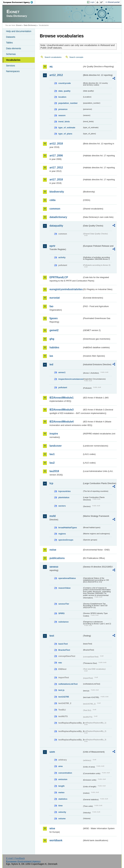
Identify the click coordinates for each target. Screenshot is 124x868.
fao (51, 306)
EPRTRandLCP (59, 277)
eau (60, 663)
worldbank (56, 840)
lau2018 (54, 471)
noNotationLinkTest (68, 684)
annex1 (62, 372)
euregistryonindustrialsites (66, 289)
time (60, 806)
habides (54, 347)
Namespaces (13, 71)
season (62, 115)
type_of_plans (65, 134)
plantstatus (64, 497)
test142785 (64, 697)
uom (52, 752)
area (60, 766)
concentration (65, 773)
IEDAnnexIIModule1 (61, 398)
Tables (9, 43)
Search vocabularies (53, 57)
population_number (68, 103)
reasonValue (64, 588)
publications (57, 558)
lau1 (52, 454)
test (52, 636)
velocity (62, 812)
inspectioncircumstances (70, 379)
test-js (61, 690)
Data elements (13, 48)
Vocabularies (13, 60)
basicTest (63, 644)
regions (62, 534)
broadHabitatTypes (68, 528)
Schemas (11, 54)
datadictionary (58, 217)
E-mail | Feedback (15, 858)
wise (52, 828)
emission (63, 779)
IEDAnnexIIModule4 (61, 422)
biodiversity (57, 192)
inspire (54, 434)
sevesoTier (64, 604)
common (55, 209)
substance (63, 622)
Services (10, 66)
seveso (54, 567)
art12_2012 (56, 75)
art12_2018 (56, 144)
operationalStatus (67, 578)
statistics (63, 799)
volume (62, 819)
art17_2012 (56, 168)
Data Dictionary (30, 25)
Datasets (11, 37)
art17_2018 (56, 180)
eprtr (52, 246)
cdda (52, 200)
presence (63, 109)
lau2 (52, 463)
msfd (52, 516)
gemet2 (54, 330)
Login (92, 2)
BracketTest (64, 650)
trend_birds (64, 122)
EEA (19, 2)
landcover (56, 446)
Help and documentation (19, 31)
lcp (51, 483)
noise (53, 550)
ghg (52, 339)
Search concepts (76, 57)
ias (51, 356)
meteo (61, 792)
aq (51, 66)
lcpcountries (64, 491)
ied (51, 364)
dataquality (56, 226)
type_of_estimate (67, 128)
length (61, 786)
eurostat (54, 298)
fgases (54, 318)
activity (62, 257)
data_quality (64, 91)
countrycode (65, 83)
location (62, 97)
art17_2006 (56, 156)
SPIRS (61, 613)
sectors (62, 506)
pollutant (63, 387)
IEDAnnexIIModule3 (61, 410)
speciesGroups (66, 540)
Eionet (19, 25)
